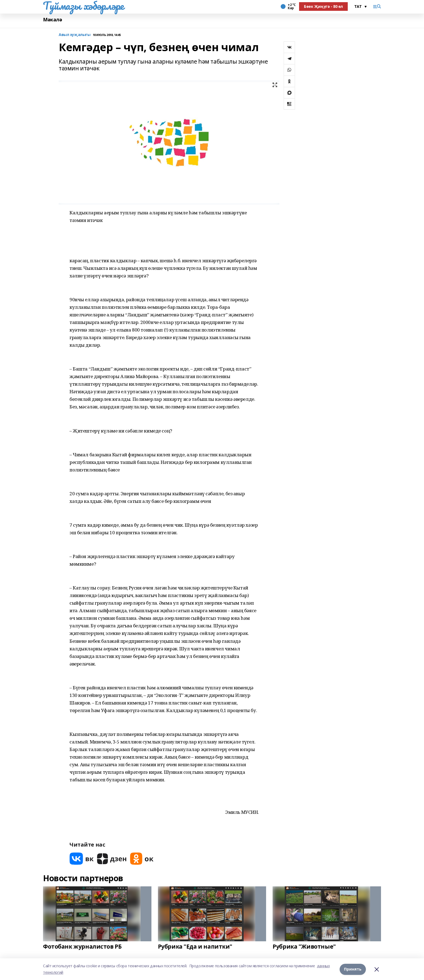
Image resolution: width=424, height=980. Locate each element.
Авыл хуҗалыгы (75, 35)
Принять (353, 969)
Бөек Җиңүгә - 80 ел (323, 6)
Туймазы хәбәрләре (83, 6)
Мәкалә (52, 20)
